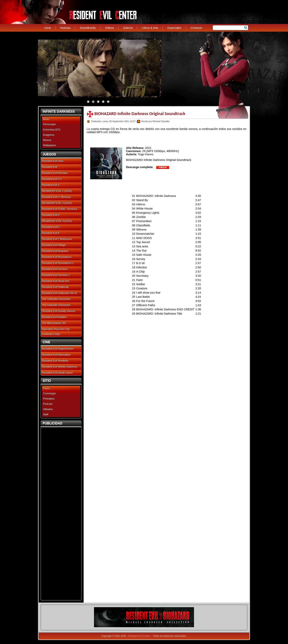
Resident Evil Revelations (57, 257)
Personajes (49, 124)
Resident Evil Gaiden (54, 317)
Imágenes (49, 135)
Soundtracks (88, 28)
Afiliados (48, 409)
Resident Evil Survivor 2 (56, 275)
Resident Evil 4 (51, 215)
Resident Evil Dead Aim (56, 281)
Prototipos (49, 399)
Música (47, 140)
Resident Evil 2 (51, 185)
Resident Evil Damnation (56, 355)
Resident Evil (50, 167)
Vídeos (109, 28)
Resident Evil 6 (51, 233)
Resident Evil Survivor (55, 269)
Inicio (48, 28)
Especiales (174, 28)
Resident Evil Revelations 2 (58, 263)
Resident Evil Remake (55, 173)
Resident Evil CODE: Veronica (59, 209)
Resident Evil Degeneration (58, 349)
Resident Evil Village (54, 245)
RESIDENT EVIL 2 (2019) (57, 191)
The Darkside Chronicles (56, 305)
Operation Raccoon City (56, 329)
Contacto (196, 28)
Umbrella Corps (51, 334)
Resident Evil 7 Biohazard (57, 239)
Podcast (48, 404)
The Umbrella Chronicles (56, 299)
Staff (46, 414)
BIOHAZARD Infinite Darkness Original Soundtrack (140, 114)
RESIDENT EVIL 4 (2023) (57, 221)
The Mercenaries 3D (54, 323)
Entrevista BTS (52, 130)
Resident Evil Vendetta (55, 361)
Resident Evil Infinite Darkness (60, 367)
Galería (128, 28)
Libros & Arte (150, 28)
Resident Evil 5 (51, 227)
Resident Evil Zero (53, 161)
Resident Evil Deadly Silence (59, 311)
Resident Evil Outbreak (55, 287)
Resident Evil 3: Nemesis (56, 197)
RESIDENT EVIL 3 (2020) (57, 203)
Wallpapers (49, 145)
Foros (46, 388)
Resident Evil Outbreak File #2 (60, 293)
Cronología (49, 393)
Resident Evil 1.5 (52, 179)
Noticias (65, 28)
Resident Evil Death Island (57, 373)
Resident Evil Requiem (55, 251)
